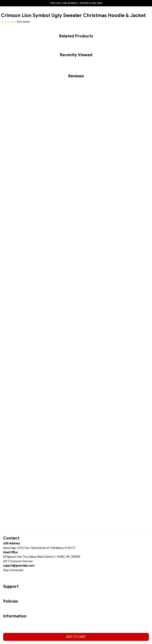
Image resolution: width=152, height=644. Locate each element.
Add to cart (76, 637)
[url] (19, 566)
